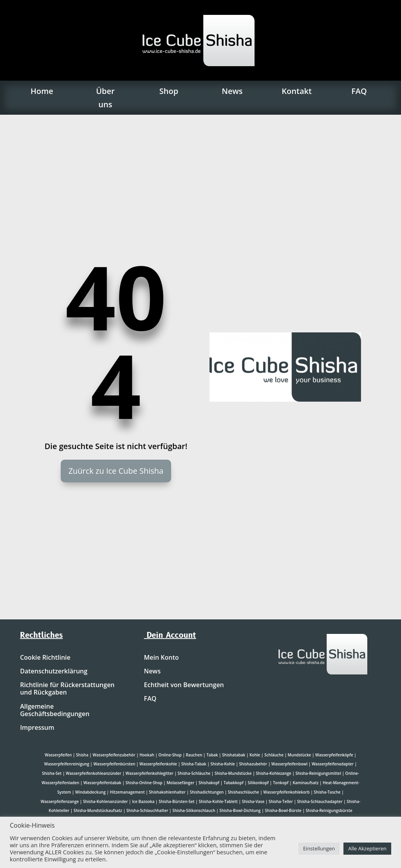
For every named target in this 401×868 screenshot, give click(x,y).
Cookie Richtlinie (45, 658)
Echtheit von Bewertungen (184, 685)
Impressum (37, 728)
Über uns (105, 98)
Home (42, 91)
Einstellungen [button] (319, 848)
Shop (169, 91)
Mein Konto (162, 658)
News (232, 91)
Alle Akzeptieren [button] (367, 848)
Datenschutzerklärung (54, 671)
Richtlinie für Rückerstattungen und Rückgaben (67, 689)
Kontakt (297, 91)
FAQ (359, 91)
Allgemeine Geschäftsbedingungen (55, 710)
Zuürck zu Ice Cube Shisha (116, 471)
